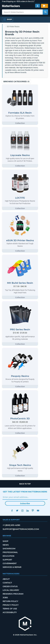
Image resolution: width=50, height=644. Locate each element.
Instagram (22, 511)
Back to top (25, 484)
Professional (10, 552)
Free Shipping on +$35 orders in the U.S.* (18, 1)
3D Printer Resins (13, 27)
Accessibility (10, 612)
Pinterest (33, 511)
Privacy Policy (11, 605)
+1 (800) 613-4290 (11, 525)
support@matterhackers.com (21, 529)
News (6, 545)
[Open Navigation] (7, 19)
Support (7, 560)
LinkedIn (28, 511)
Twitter (17, 511)
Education (8, 556)
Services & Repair (12, 567)
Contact (7, 583)
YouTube (38, 511)
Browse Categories (16, 82)
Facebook (12, 511)
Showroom (9, 549)
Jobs (5, 598)
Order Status (10, 586)
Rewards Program (13, 594)
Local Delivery (11, 590)
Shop (5, 541)
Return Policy (10, 601)
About (6, 579)
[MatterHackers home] (25, 624)
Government (10, 563)
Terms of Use (10, 609)
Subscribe (25, 503)
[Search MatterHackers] (45, 12)
